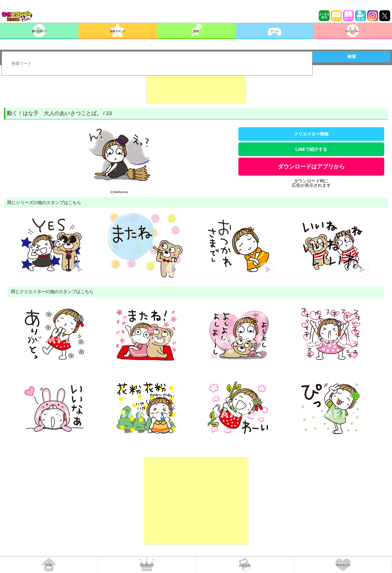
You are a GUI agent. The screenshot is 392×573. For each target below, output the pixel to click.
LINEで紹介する (311, 149)
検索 (352, 56)
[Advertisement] (196, 88)
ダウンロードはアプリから (311, 167)
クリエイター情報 (311, 134)
